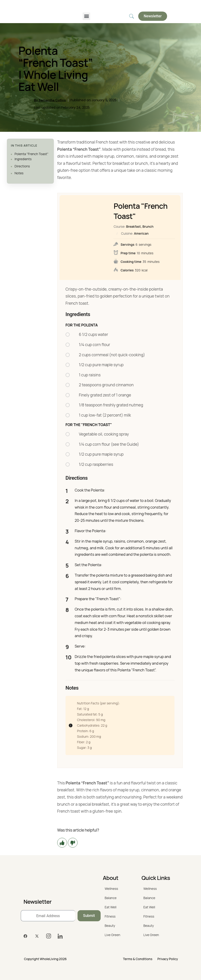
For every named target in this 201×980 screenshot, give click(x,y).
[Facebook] (25, 936)
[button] (86, 16)
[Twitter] (37, 936)
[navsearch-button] (132, 16)
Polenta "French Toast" (31, 154)
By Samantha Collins (50, 100)
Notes (19, 173)
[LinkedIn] (60, 936)
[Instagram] (48, 936)
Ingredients (23, 159)
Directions (22, 166)
